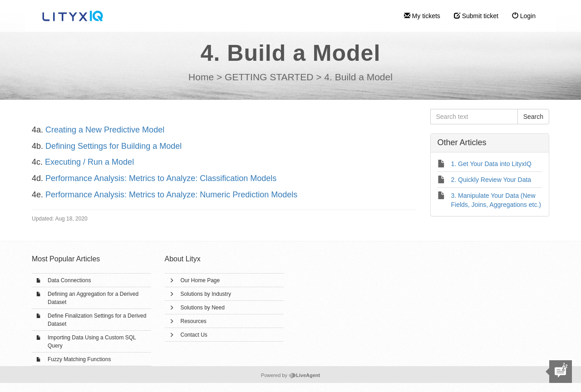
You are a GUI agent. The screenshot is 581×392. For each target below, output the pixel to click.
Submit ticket (476, 16)
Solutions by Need (203, 308)
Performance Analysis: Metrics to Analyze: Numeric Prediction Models (171, 195)
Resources (194, 321)
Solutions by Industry (206, 294)
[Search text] (474, 117)
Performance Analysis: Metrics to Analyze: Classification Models (161, 178)
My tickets (422, 16)
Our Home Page (200, 280)
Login (524, 16)
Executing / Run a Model (89, 162)
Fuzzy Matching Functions (79, 359)
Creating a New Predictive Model (105, 130)
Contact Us (194, 335)
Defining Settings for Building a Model (113, 146)
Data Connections (69, 280)
